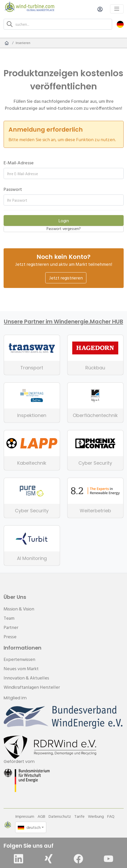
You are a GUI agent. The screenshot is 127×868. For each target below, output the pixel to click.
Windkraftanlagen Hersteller (32, 687)
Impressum (25, 816)
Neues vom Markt (21, 669)
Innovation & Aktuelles (26, 678)
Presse (10, 637)
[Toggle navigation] (117, 9)
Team (9, 618)
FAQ (111, 816)
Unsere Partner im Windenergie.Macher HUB (63, 322)
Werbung (96, 816)
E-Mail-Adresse (19, 163)
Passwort (13, 189)
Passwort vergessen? (64, 229)
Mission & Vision (19, 609)
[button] (120, 24)
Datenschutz (60, 816)
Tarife (79, 816)
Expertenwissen (19, 659)
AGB (41, 816)
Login (64, 221)
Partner (11, 627)
